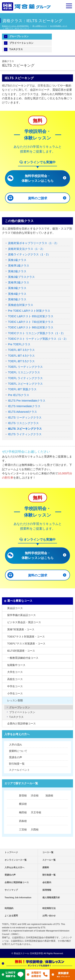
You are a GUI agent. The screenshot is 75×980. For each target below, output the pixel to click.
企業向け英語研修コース (21, 724)
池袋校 (49, 796)
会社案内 (47, 882)
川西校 (35, 830)
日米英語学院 (36, 953)
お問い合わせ (49, 916)
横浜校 (23, 804)
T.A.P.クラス (16, 49)
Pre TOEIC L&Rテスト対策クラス (29, 311)
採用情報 (47, 890)
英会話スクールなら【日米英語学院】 (16, 26)
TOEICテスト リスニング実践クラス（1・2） (37, 333)
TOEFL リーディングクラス (25, 367)
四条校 (23, 821)
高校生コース (15, 679)
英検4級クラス (17, 294)
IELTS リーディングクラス (25, 417)
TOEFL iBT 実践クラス (22, 389)
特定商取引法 (49, 908)
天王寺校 (36, 812)
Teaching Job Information (18, 897)
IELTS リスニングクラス (23, 423)
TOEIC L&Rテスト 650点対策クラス (31, 316)
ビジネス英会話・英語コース (24, 622)
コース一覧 (48, 852)
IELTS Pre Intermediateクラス (27, 401)
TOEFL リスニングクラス (24, 372)
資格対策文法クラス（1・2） (26, 249)
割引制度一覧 (17, 764)
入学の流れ (15, 745)
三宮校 (23, 830)
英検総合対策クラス (21, 305)
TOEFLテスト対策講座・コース (26, 644)
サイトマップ (11, 890)
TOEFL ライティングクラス (25, 378)
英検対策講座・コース (21, 629)
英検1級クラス (17, 260)
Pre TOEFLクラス (19, 344)
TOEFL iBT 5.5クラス (21, 361)
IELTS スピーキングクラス (25, 429)
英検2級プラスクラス (21, 277)
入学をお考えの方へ (17, 734)
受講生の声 (15, 757)
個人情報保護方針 (51, 897)
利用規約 (9, 908)
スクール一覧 (49, 860)
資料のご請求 (38, 198)
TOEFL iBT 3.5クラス (21, 350)
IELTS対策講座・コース (59, 26)
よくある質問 (11, 916)
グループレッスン (19, 36)
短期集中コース (16, 665)
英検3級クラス (17, 288)
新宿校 (23, 796)
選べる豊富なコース (40, 26)
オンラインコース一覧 (16, 860)
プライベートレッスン (21, 43)
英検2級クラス (17, 271)
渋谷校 (35, 796)
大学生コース (15, 672)
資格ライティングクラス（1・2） (29, 254)
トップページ (11, 852)
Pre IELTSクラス (19, 395)
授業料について (18, 751)
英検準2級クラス (19, 282)
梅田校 (23, 812)
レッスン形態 (15, 700)
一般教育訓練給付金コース (23, 658)
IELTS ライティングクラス (25, 434)
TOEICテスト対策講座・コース (26, 637)
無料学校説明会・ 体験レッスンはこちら (38, 178)
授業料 (46, 867)
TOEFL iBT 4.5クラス (21, 356)
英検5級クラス (17, 299)
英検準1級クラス (19, 266)
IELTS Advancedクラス (22, 412)
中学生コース (15, 686)
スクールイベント (19, 770)
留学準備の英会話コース (21, 615)
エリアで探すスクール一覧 (21, 783)
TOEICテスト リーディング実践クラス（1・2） (38, 339)
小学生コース (15, 693)
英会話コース (15, 608)
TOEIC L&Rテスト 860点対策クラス (31, 327)
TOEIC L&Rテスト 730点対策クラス (31, 322)
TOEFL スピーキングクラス (25, 384)
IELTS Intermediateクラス (24, 406)
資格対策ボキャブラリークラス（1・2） (33, 243)
